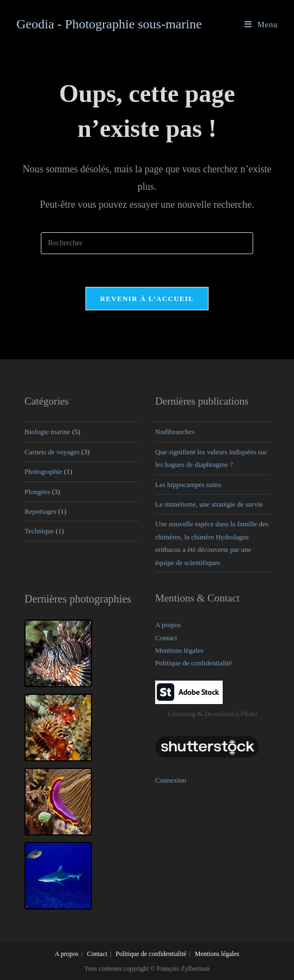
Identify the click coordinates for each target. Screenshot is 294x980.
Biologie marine (47, 432)
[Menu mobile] (261, 25)
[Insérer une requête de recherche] (147, 243)
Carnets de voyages (52, 452)
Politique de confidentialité (194, 663)
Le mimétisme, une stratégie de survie (209, 504)
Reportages (40, 511)
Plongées (37, 491)
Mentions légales (179, 650)
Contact (166, 637)
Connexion (171, 780)
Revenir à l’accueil (147, 299)
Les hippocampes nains (188, 484)
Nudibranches (175, 432)
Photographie (43, 471)
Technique (39, 531)
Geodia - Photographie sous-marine (109, 24)
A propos (168, 625)
